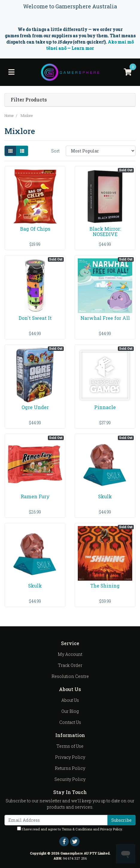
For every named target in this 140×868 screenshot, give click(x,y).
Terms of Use (70, 746)
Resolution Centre (70, 676)
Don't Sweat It (35, 318)
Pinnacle (105, 407)
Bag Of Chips (35, 229)
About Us (70, 700)
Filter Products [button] (29, 100)
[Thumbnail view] (10, 151)
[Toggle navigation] (11, 72)
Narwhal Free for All (105, 318)
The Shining (105, 586)
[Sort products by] (101, 151)
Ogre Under (35, 407)
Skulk (105, 496)
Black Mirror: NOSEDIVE (105, 232)
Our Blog (70, 711)
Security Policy (70, 779)
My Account (70, 654)
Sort (55, 151)
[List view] (22, 151)
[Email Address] (56, 820)
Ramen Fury (35, 496)
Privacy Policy (70, 757)
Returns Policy (70, 768)
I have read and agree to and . (70, 829)
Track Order (70, 665)
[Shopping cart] (128, 72)
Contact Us (70, 722)
